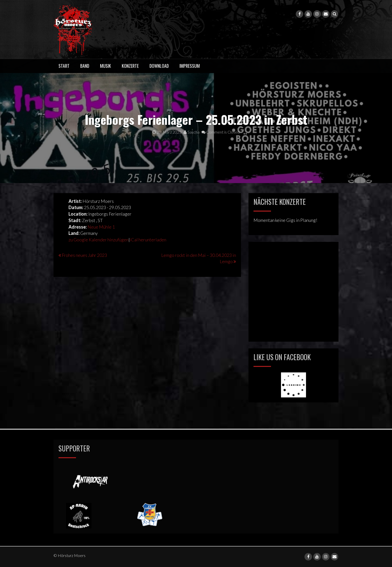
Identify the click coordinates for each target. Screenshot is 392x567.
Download (159, 66)
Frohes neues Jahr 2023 (84, 255)
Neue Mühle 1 (101, 227)
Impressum (190, 66)
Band (85, 66)
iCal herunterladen (148, 240)
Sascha (191, 132)
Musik (105, 66)
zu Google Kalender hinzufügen (98, 240)
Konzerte (130, 66)
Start (64, 66)
